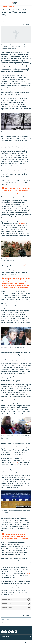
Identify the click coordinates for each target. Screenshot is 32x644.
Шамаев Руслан (5, 18)
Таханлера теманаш (7, 7)
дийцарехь (22, 224)
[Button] (27, 24)
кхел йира (15, 462)
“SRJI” (24, 265)
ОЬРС (16, 642)
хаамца (28, 574)
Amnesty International (9, 585)
